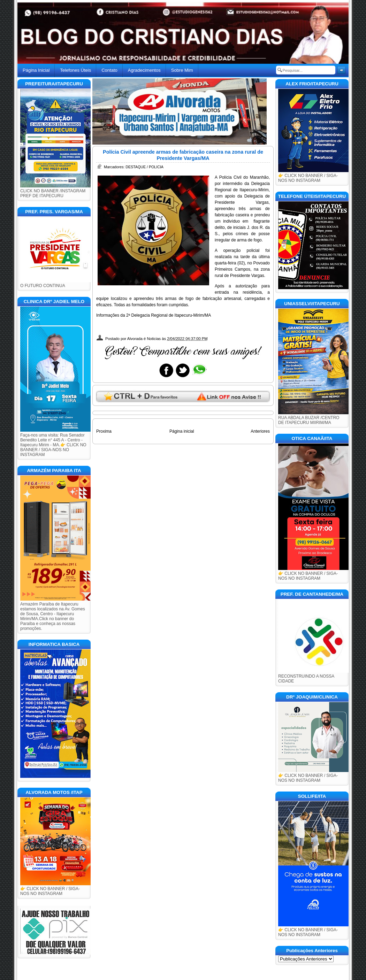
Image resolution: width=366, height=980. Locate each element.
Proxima (104, 431)
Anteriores (260, 431)
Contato (109, 70)
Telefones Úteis (75, 70)
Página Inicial (36, 70)
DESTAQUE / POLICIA (144, 167)
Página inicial (182, 431)
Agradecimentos (144, 70)
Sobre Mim (182, 70)
